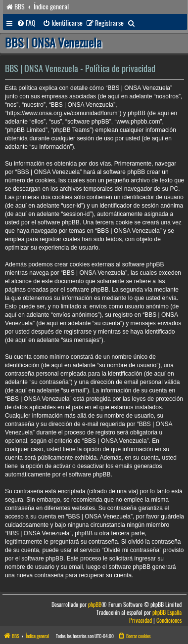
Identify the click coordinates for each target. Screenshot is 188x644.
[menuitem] (26, 23)
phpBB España (167, 613)
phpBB (95, 605)
